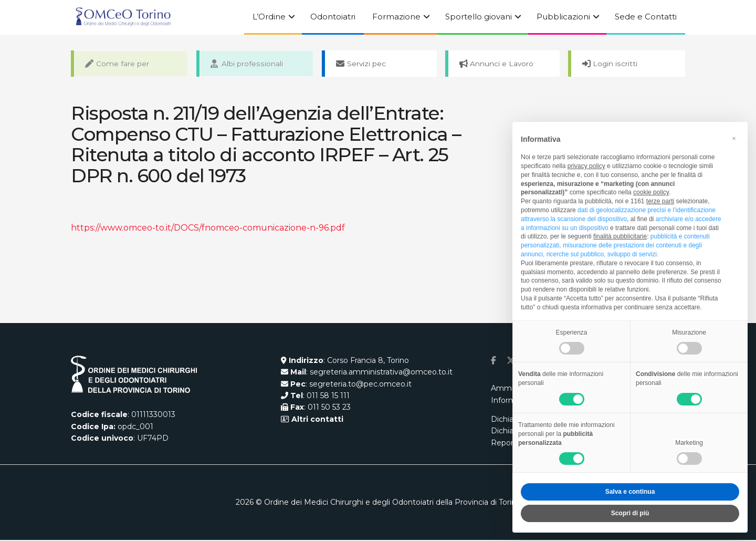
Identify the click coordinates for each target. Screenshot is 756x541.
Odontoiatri (333, 17)
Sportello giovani (479, 17)
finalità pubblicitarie (620, 236)
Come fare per (119, 64)
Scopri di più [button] (630, 513)
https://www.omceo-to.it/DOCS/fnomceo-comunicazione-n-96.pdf (208, 229)
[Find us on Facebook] (493, 362)
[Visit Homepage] (123, 17)
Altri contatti (316, 420)
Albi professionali (248, 64)
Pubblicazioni (563, 17)
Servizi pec (363, 64)
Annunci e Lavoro (499, 64)
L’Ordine (269, 17)
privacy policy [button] (586, 166)
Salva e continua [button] (630, 492)
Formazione (396, 17)
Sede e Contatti (646, 17)
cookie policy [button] (651, 192)
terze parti (660, 201)
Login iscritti (612, 64)
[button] (734, 139)
